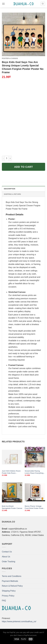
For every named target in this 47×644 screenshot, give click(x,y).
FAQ (4, 601)
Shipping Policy (9, 591)
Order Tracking (9, 562)
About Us (6, 557)
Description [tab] (10, 189)
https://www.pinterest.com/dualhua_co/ (19, 621)
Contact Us (7, 552)
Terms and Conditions (12, 576)
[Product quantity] (7, 158)
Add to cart (24, 167)
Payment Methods (10, 581)
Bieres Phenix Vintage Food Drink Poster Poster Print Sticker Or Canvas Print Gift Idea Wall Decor (34, 507)
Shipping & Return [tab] (12, 194)
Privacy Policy (8, 596)
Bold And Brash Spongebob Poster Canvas (12, 507)
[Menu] (3, 4)
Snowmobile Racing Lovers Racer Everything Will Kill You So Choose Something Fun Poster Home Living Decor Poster (35, 472)
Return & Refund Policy (12, 586)
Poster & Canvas (10, 58)
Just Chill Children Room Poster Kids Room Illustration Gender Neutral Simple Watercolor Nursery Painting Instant (12, 472)
